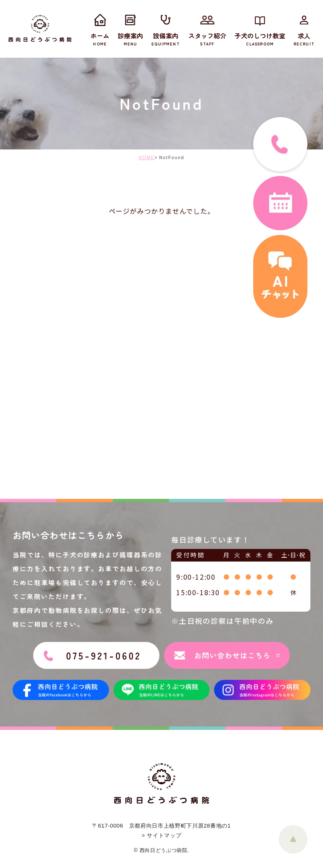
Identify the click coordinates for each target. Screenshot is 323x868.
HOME (147, 158)
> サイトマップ (161, 835)
